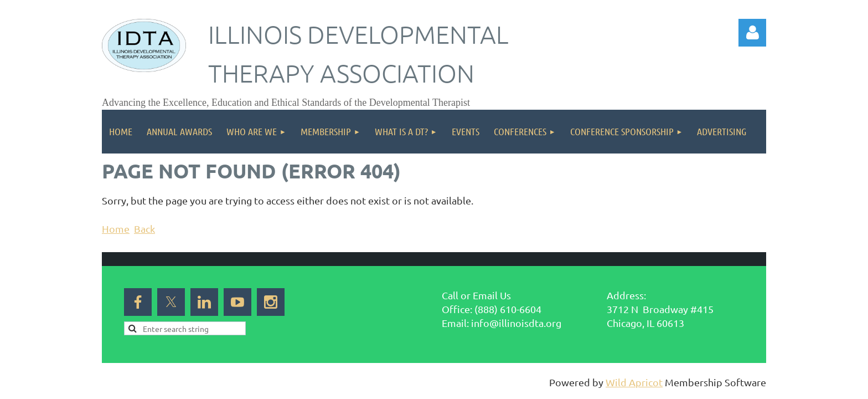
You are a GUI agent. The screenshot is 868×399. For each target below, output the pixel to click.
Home (116, 229)
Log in (752, 33)
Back (144, 229)
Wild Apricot (634, 382)
